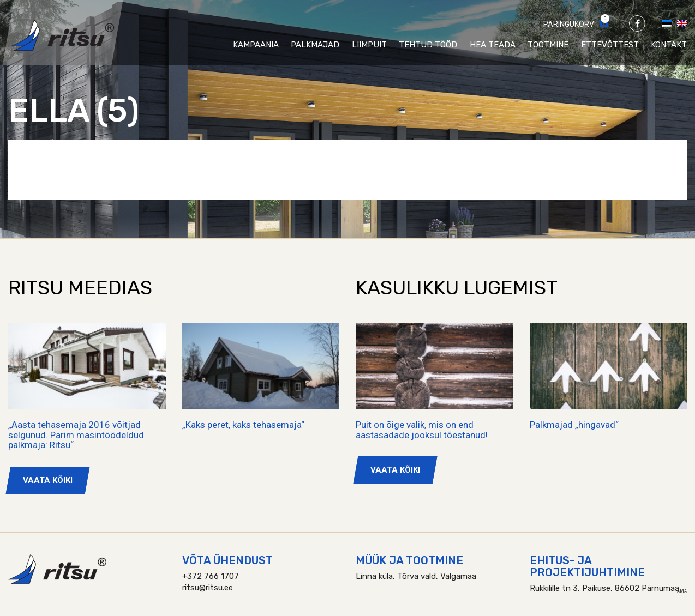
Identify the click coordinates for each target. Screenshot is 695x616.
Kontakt (669, 45)
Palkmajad (315, 45)
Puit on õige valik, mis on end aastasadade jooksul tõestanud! (422, 430)
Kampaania (256, 45)
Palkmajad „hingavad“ (574, 425)
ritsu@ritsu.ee (208, 588)
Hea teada (493, 45)
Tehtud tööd (428, 45)
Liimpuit (369, 45)
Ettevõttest (610, 45)
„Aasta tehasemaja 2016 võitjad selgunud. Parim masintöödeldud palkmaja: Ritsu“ (76, 435)
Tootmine (548, 45)
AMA (682, 591)
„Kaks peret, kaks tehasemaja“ (243, 425)
